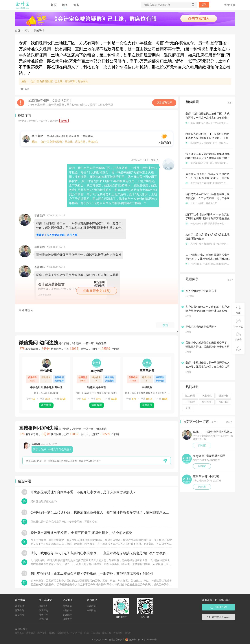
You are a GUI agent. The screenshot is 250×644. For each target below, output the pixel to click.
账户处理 (42, 633)
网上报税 (207, 396)
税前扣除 (223, 402)
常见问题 (19, 615)
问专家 (202, 445)
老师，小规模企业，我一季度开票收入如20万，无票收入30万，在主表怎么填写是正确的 (207, 367)
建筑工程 (107, 633)
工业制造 (95, 633)
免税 (188, 408)
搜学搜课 (31, 633)
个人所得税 (76, 633)
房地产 (128, 633)
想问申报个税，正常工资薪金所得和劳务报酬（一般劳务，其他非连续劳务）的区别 (92, 573)
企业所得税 (63, 633)
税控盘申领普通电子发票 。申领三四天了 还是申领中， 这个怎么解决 (81, 533)
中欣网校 (91, 610)
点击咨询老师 (164, 103)
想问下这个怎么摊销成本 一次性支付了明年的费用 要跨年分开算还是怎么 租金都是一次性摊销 (207, 218)
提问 (204, 5)
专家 (76, 5)
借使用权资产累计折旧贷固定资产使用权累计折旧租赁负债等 (218, 183)
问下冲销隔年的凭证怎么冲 (201, 291)
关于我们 (43, 619)
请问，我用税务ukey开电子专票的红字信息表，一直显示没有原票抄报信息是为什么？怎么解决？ (101, 553)
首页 (54, 5)
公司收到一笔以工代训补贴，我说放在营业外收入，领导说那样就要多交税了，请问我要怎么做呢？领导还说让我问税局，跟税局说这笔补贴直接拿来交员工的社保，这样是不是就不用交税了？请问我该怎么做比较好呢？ (101, 512)
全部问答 (67, 610)
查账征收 (207, 402)
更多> (230, 103)
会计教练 (91, 606)
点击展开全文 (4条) (97, 291)
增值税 (52, 633)
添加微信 (46, 405)
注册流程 (19, 606)
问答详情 (39, 31)
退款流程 (67, 619)
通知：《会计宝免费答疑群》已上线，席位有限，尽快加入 (55, 81)
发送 (165, 325)
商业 (87, 633)
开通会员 (19, 610)
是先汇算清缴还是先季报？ (201, 327)
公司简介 (43, 606)
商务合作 (43, 615)
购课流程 (67, 615)
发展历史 (43, 610)
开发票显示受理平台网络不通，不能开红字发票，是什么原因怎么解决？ (83, 492)
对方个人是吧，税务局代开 (201, 203)
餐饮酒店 (118, 633)
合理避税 (190, 402)
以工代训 (190, 396)
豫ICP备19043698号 (147, 640)
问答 (65, 5)
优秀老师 (67, 606)
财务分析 (223, 396)
